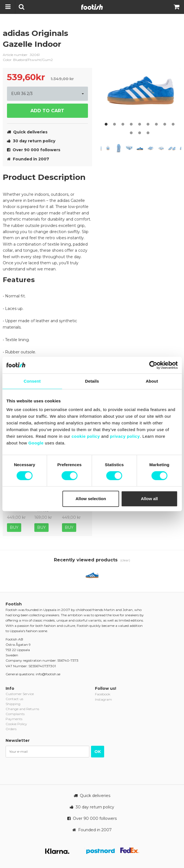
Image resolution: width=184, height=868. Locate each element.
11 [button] (140, 133)
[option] (141, 78)
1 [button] (106, 124)
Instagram (103, 699)
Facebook (103, 694)
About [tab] (152, 381)
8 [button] (165, 124)
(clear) (125, 560)
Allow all (149, 499)
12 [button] (148, 133)
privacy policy (125, 436)
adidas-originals (84, 38)
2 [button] (114, 124)
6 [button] (148, 124)
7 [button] (156, 124)
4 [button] (131, 124)
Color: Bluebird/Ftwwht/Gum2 (28, 60)
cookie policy (86, 436)
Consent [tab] (32, 381)
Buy (14, 527)
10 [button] (131, 133)
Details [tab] (92, 381)
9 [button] (173, 124)
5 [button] (140, 124)
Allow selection (91, 499)
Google (36, 443)
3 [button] (123, 124)
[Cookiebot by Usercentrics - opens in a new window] (153, 365)
